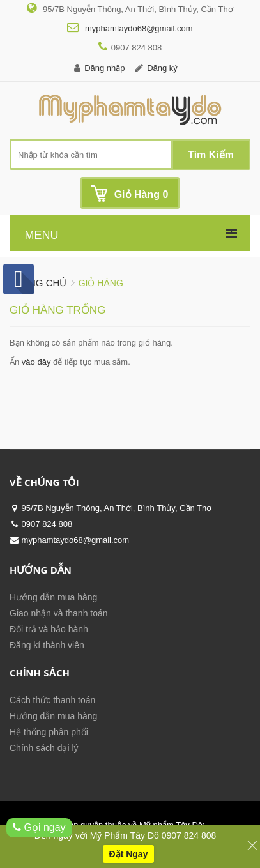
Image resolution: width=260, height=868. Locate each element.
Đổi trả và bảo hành (49, 629)
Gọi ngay (39, 827)
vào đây (36, 362)
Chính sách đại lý (44, 748)
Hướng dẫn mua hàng (53, 597)
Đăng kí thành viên (47, 645)
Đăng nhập (104, 68)
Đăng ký (162, 68)
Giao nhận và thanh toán (59, 613)
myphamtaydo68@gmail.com (137, 28)
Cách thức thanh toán (52, 700)
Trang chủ (38, 283)
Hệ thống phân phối (49, 732)
